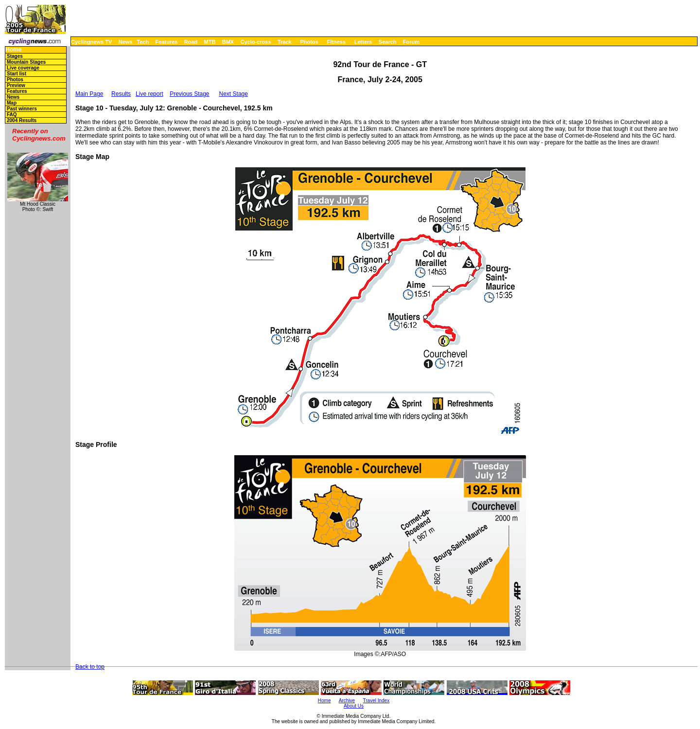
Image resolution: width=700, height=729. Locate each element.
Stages (15, 56)
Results (121, 94)
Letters (363, 42)
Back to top (90, 667)
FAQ (12, 115)
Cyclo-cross (256, 42)
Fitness (336, 42)
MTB (210, 42)
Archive (347, 701)
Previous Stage (189, 94)
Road (191, 42)
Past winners (22, 109)
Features (167, 42)
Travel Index (376, 701)
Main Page (89, 94)
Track (285, 42)
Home (13, 50)
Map (12, 103)
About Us (354, 706)
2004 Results (22, 120)
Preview (16, 85)
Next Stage (234, 94)
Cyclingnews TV (91, 42)
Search (388, 42)
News (126, 42)
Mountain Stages (26, 62)
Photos (309, 42)
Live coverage (23, 68)
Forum (411, 42)
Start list (17, 74)
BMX (228, 42)
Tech (143, 42)
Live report (149, 94)
